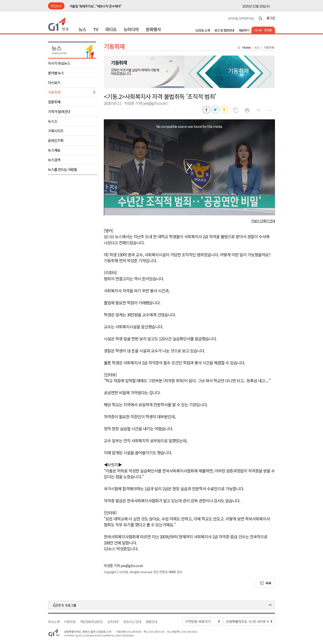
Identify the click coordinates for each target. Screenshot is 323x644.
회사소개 (54, 622)
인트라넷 (113, 622)
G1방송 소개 (203, 30)
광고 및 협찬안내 (224, 30)
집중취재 (54, 102)
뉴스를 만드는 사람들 (63, 169)
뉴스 (82, 29)
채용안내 (151, 622)
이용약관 (70, 622)
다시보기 (54, 83)
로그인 (271, 18)
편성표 (268, 30)
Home (246, 48)
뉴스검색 (54, 160)
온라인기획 (56, 140)
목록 (268, 583)
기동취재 (54, 92)
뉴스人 (53, 121)
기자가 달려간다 (59, 111)
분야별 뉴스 (56, 73)
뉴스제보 (54, 150)
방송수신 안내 (132, 622)
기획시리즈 (56, 131)
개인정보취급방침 (91, 622)
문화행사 (153, 29)
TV (96, 29)
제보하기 (244, 30)
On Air (258, 30)
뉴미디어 (131, 29)
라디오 (111, 29)
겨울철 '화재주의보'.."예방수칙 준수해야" (96, 6)
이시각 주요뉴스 (59, 63)
